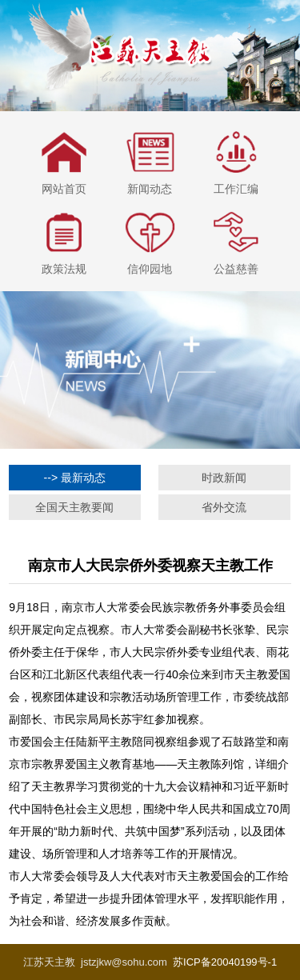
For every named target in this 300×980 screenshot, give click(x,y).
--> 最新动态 (75, 478)
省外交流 (224, 507)
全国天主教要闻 (74, 507)
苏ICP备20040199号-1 (225, 962)
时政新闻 (224, 478)
